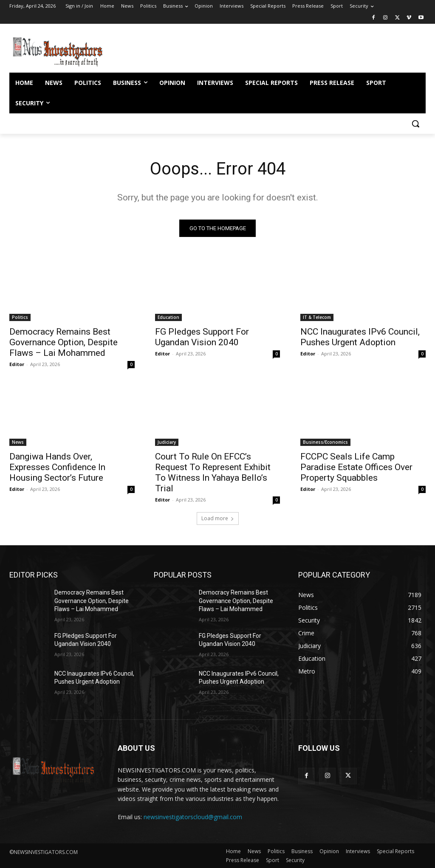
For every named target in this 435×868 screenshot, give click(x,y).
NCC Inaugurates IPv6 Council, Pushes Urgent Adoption (360, 337)
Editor (17, 364)
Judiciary (167, 442)
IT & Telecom (317, 317)
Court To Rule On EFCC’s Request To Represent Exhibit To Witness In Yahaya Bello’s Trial (213, 472)
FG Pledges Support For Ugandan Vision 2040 (202, 337)
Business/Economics (325, 442)
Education (168, 317)
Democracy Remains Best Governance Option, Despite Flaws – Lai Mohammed (64, 342)
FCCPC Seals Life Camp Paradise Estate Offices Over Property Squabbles (356, 467)
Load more (218, 518)
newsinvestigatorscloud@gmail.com (193, 817)
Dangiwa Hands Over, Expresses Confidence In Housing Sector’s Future (57, 467)
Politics (20, 317)
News (18, 442)
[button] (415, 124)
